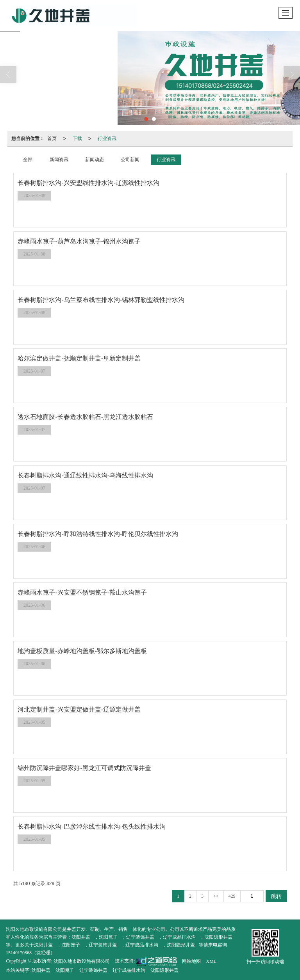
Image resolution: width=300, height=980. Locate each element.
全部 (28, 160)
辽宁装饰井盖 (140, 937)
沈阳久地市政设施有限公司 (82, 961)
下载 (77, 138)
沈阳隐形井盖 (218, 937)
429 (232, 896)
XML (211, 961)
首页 (52, 138)
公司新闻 (130, 160)
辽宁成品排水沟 (179, 937)
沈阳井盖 (81, 937)
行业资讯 (107, 138)
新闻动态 (95, 160)
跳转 (276, 896)
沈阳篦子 (108, 937)
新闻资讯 (59, 160)
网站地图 (191, 961)
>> (216, 896)
